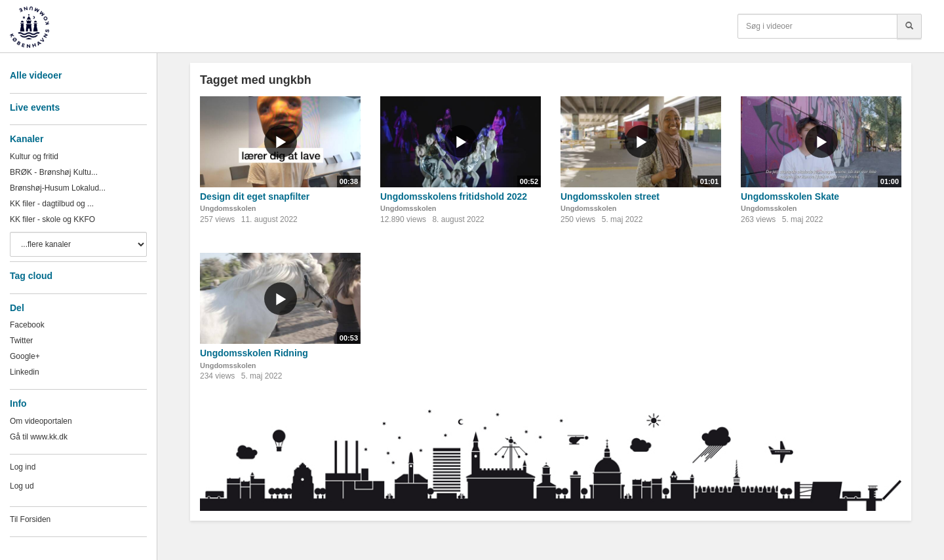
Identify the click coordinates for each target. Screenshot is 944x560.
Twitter (21, 341)
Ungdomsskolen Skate (790, 196)
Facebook (27, 325)
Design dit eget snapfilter (255, 196)
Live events (35, 107)
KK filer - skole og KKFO (52, 219)
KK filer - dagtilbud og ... (52, 204)
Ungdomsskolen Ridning (254, 353)
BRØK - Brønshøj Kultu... (54, 172)
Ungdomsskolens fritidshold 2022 (454, 196)
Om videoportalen (41, 421)
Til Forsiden (30, 519)
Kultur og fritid (34, 157)
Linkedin (25, 372)
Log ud (22, 486)
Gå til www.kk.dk (39, 437)
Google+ (25, 356)
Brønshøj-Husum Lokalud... (58, 188)
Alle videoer (36, 75)
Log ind (23, 467)
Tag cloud (31, 276)
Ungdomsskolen (228, 208)
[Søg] (909, 26)
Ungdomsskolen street (610, 196)
